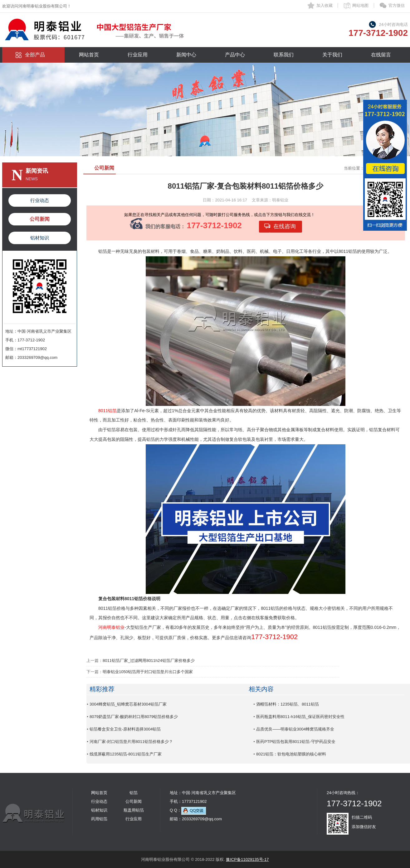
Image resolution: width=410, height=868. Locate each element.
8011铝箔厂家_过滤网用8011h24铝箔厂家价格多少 (149, 661)
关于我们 (332, 55)
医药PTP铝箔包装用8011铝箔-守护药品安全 (296, 742)
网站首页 (89, 55)
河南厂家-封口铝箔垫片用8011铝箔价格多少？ (131, 742)
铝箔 (134, 793)
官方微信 (397, 5)
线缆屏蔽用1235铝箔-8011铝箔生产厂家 (126, 754)
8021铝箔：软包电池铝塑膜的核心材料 (291, 754)
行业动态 (40, 200)
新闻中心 (186, 55)
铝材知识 (40, 238)
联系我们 (284, 55)
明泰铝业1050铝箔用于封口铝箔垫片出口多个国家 (148, 672)
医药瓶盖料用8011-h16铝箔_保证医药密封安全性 (300, 717)
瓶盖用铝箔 (134, 810)
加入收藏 (325, 5)
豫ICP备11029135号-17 (247, 859)
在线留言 (381, 55)
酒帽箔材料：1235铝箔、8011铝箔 (288, 704)
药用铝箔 (99, 819)
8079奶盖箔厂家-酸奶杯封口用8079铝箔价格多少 (134, 717)
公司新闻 (40, 219)
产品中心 (235, 55)
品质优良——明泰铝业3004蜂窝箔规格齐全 (295, 729)
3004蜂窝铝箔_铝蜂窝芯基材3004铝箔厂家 (128, 704)
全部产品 (35, 55)
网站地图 (360, 5)
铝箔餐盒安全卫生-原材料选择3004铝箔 (125, 729)
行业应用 (138, 55)
